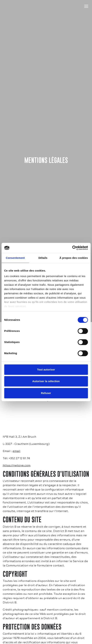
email (16, 451)
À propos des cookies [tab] (74, 258)
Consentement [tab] (15, 258)
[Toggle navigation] (86, 6)
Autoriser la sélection (46, 381)
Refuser (46, 393)
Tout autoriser (46, 370)
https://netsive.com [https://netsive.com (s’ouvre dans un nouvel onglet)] (17, 465)
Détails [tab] (43, 258)
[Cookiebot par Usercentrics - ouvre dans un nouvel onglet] (72, 248)
